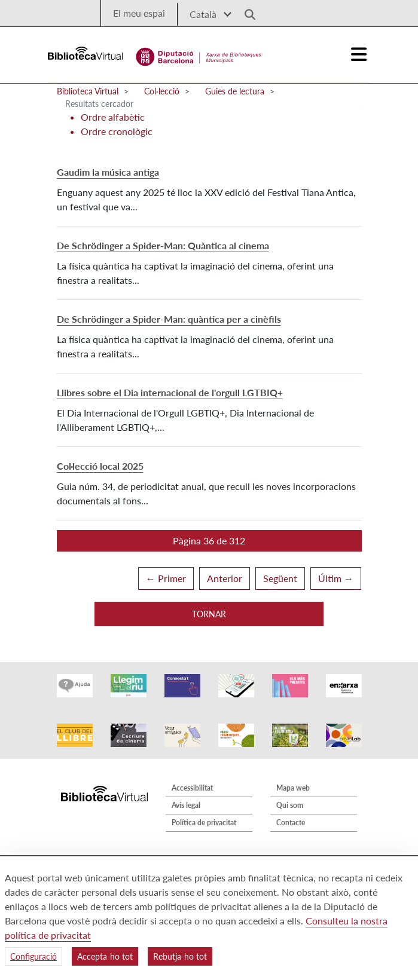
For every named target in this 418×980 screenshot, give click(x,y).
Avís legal (186, 805)
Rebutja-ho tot (180, 956)
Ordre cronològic (117, 131)
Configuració (33, 956)
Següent (280, 578)
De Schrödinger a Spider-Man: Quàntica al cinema (163, 245)
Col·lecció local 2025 (100, 466)
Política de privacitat (204, 823)
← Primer (166, 578)
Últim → (336, 578)
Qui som (290, 805)
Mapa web (293, 788)
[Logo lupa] (246, 11)
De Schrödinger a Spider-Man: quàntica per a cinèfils (169, 319)
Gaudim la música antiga (108, 172)
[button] (209, 541)
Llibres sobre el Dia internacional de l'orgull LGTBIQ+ (170, 392)
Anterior (225, 578)
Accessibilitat (192, 788)
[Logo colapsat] (359, 54)
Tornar (209, 614)
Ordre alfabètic (113, 117)
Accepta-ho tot (105, 956)
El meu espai (139, 13)
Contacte (291, 823)
